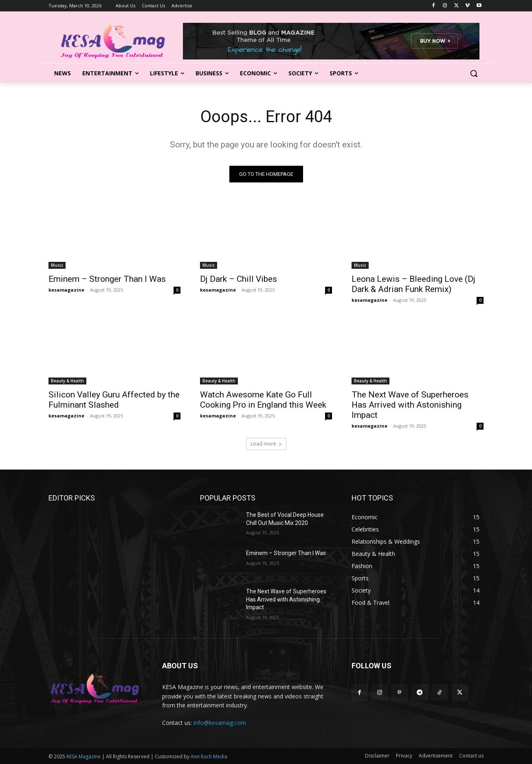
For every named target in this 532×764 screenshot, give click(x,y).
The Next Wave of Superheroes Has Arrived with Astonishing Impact (410, 405)
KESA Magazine (84, 756)
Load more (266, 444)
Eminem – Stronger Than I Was (107, 279)
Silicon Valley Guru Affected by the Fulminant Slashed (114, 400)
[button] (474, 73)
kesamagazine (66, 290)
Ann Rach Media (209, 756)
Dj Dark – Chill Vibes (239, 279)
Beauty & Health (67, 381)
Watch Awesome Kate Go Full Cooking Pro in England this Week (263, 400)
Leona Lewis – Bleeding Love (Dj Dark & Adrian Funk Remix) (413, 284)
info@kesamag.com (220, 723)
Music (57, 265)
